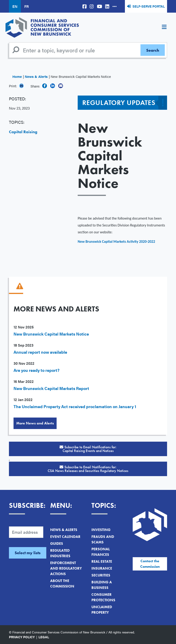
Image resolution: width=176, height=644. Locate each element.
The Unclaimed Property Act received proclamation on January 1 (75, 406)
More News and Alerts (35, 423)
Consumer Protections (103, 597)
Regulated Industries (60, 553)
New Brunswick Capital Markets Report (51, 388)
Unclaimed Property (102, 610)
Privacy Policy (22, 637)
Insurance (102, 568)
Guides (57, 544)
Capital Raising (23, 132)
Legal (44, 637)
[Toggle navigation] (164, 28)
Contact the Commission (150, 564)
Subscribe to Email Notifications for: (88, 449)
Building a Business (102, 585)
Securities (101, 575)
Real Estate (102, 561)
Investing (101, 530)
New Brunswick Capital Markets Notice (51, 334)
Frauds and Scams (103, 539)
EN (15, 6)
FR (26, 6)
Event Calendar (65, 537)
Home (17, 76)
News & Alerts (36, 76)
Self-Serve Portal (149, 6)
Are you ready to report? (36, 370)
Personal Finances (101, 552)
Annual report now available (40, 352)
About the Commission (62, 583)
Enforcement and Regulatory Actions (66, 568)
